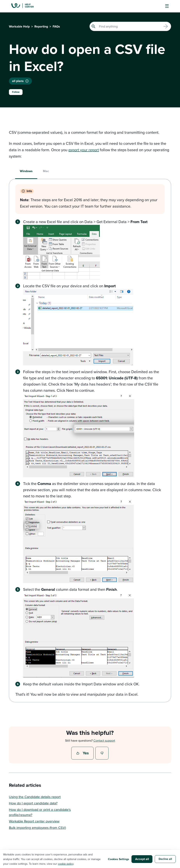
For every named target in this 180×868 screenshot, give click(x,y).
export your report (84, 150)
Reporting (41, 26)
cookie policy (66, 864)
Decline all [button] (165, 859)
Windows (26, 171)
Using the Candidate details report (35, 797)
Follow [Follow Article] (16, 92)
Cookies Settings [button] (119, 859)
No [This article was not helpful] (102, 753)
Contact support (104, 740)
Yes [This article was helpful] (83, 753)
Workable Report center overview (34, 821)
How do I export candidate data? (33, 803)
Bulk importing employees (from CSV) (37, 828)
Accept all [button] (142, 859)
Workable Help (19, 26)
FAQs (56, 26)
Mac (46, 171)
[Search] (130, 26)
